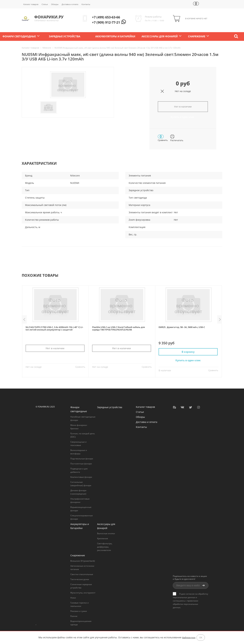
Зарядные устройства (65, 36)
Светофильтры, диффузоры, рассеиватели (105, 546)
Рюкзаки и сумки (79, 611)
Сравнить (163, 138)
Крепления (103, 538)
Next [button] (220, 319)
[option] (68, 85)
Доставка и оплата (70, 4)
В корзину (189, 351)
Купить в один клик (183, 117)
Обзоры (55, 4)
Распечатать (177, 138)
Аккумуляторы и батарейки (115, 36)
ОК (201, 637)
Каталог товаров (31, 4)
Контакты (86, 4)
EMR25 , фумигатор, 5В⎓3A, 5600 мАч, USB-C (182, 327)
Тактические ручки (80, 579)
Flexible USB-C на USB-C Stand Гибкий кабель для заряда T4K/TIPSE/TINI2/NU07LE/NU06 (118, 328)
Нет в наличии (183, 107)
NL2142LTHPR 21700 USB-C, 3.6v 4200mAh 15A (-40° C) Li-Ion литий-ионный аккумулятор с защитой (54, 328)
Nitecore (47, 48)
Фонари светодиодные (19, 36)
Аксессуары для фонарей (160, 36)
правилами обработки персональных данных (186, 603)
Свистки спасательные (82, 574)
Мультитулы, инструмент (83, 592)
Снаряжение (197, 36)
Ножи (73, 597)
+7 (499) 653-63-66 (106, 17)
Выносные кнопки (106, 533)
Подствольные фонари (82, 458)
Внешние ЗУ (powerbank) (83, 560)
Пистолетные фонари (81, 463)
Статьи (45, 4)
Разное (74, 616)
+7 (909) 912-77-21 (106, 22)
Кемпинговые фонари (81, 476)
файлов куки (189, 637)
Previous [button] (24, 319)
